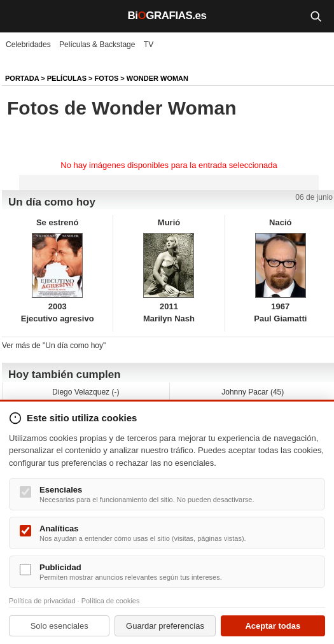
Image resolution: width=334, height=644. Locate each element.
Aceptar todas (273, 626)
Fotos (107, 78)
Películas (67, 78)
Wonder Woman (157, 78)
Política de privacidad (42, 601)
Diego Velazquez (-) (86, 392)
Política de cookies (111, 601)
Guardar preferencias (165, 626)
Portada (22, 78)
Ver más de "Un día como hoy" (54, 346)
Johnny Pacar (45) (253, 392)
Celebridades (28, 45)
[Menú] (19, 16)
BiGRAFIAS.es (167, 16)
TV (149, 45)
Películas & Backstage (97, 45)
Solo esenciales (59, 626)
